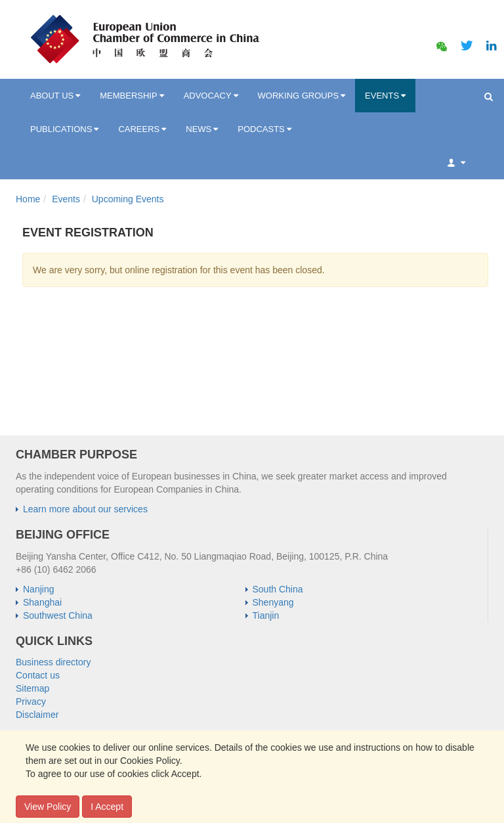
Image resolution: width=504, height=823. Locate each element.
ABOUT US (55, 96)
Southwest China (58, 615)
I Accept (107, 807)
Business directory (53, 662)
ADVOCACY (211, 96)
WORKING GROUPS (302, 96)
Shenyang (273, 602)
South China (278, 589)
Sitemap (32, 688)
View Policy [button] (48, 807)
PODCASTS (264, 129)
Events (66, 199)
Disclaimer (37, 715)
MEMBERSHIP (132, 96)
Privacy (31, 701)
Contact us (38, 675)
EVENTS (385, 96)
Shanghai (42, 602)
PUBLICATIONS (64, 129)
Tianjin (266, 615)
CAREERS (142, 129)
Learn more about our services (85, 509)
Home (28, 199)
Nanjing (38, 589)
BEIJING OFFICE (63, 535)
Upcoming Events (128, 199)
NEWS (202, 129)
